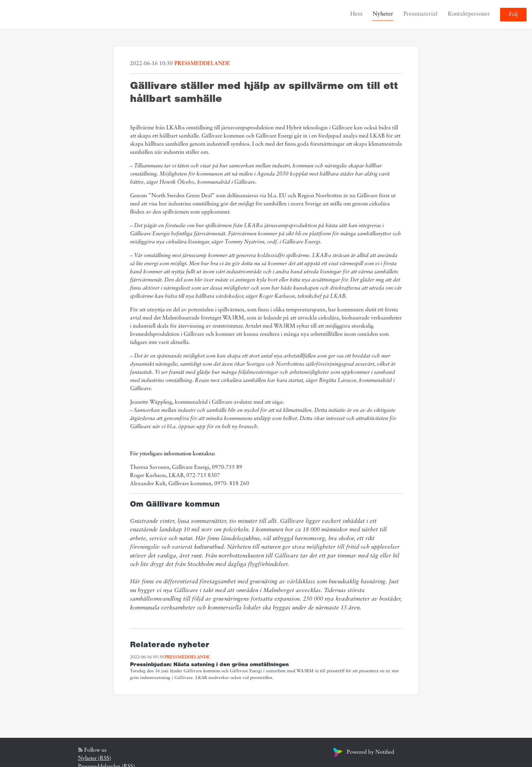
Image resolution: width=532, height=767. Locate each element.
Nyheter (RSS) (94, 759)
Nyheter (383, 14)
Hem (356, 14)
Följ (513, 15)
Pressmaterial (421, 14)
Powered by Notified (363, 752)
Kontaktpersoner (469, 14)
